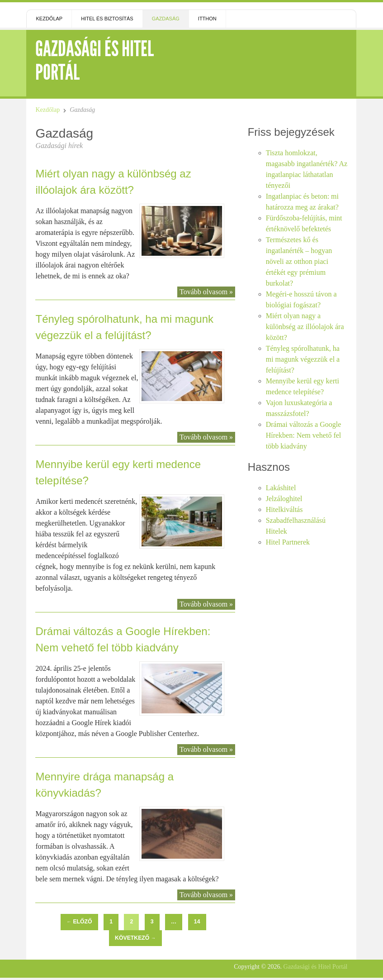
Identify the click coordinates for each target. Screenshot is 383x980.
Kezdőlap (49, 19)
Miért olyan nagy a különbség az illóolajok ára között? (305, 327)
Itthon (207, 19)
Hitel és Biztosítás (107, 19)
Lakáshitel (281, 488)
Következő (135, 938)
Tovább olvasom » (206, 292)
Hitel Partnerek (288, 542)
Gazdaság (166, 19)
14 (197, 922)
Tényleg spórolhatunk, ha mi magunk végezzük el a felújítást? (303, 359)
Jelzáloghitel (284, 499)
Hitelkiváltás (284, 509)
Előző (79, 922)
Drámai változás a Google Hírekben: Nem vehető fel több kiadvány (304, 435)
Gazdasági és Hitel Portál (95, 60)
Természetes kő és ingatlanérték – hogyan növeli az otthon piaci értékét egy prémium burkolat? (299, 261)
